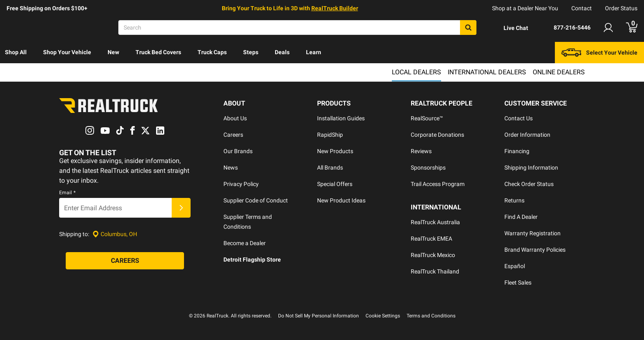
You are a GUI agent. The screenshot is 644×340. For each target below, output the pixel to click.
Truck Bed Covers (158, 52)
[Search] (297, 28)
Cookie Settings (383, 316)
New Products (335, 151)
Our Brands (238, 151)
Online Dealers (559, 72)
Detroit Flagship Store (252, 260)
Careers (233, 135)
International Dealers (487, 72)
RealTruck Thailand (435, 271)
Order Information (527, 135)
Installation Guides (341, 118)
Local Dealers (416, 72)
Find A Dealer (521, 217)
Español (515, 266)
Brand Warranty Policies (535, 250)
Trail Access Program (438, 184)
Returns (514, 200)
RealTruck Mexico (433, 255)
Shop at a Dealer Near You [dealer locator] (525, 8)
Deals (282, 52)
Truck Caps (212, 52)
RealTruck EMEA (431, 239)
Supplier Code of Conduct (256, 200)
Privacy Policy (241, 184)
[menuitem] (16, 53)
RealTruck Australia (435, 222)
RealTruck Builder (335, 8)
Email (67, 193)
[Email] (115, 208)
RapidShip (330, 135)
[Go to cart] (632, 28)
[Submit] (181, 208)
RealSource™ (427, 118)
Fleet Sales (518, 283)
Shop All (16, 52)
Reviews (421, 151)
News (231, 168)
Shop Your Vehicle (67, 52)
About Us (235, 118)
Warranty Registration (532, 233)
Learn (314, 52)
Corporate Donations (437, 135)
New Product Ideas (341, 200)
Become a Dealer (245, 243)
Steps (251, 52)
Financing (517, 151)
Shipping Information (531, 168)
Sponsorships (428, 168)
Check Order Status (529, 184)
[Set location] (115, 234)
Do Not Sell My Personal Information (319, 316)
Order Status (621, 8)
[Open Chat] (509, 28)
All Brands (330, 168)
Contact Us (519, 118)
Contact (582, 8)
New (113, 52)
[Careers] (125, 261)
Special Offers (335, 184)
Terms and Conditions (431, 316)
